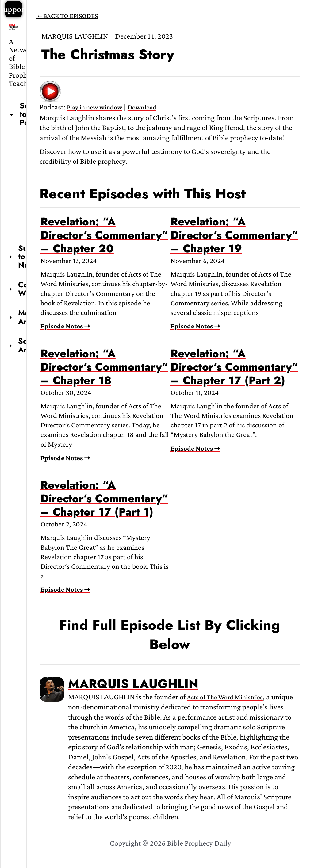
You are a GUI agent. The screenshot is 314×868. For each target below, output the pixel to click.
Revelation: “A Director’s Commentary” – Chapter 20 (104, 235)
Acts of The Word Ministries (225, 697)
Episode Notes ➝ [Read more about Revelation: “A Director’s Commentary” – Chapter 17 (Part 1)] (65, 589)
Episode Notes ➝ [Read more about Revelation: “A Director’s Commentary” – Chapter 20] (65, 326)
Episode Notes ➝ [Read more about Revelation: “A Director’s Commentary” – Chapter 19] (195, 326)
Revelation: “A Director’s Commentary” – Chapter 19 (234, 235)
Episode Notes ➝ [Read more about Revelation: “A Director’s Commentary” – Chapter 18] (65, 458)
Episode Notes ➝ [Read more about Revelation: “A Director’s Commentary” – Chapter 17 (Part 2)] (195, 448)
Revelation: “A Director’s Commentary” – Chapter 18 (104, 367)
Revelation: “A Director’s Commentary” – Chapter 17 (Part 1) (104, 498)
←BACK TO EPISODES (67, 16)
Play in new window (95, 107)
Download (142, 107)
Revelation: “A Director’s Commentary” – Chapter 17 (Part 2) (234, 367)
